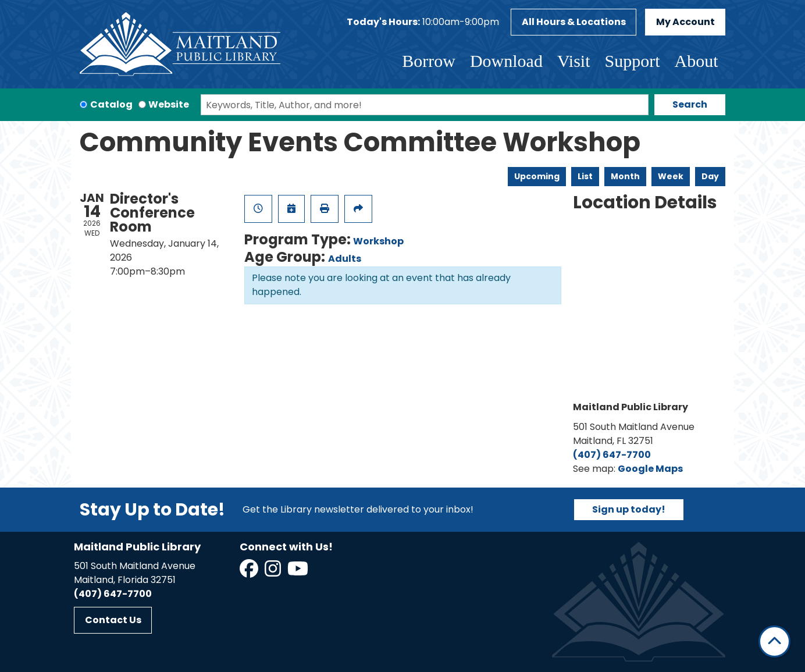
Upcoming (537, 176)
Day (710, 176)
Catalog (111, 104)
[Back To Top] (774, 641)
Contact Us (113, 620)
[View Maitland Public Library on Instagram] (274, 572)
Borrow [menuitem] (429, 61)
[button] (423, 22)
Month (625, 176)
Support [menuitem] (632, 61)
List (585, 176)
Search (690, 104)
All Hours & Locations (574, 22)
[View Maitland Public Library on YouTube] (299, 572)
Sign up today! (629, 509)
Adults (345, 259)
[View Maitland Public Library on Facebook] (250, 572)
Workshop (378, 241)
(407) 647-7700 (612, 455)
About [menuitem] (697, 61)
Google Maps (650, 469)
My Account (685, 22)
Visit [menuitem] (574, 61)
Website (169, 104)
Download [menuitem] (506, 61)
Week (671, 176)
